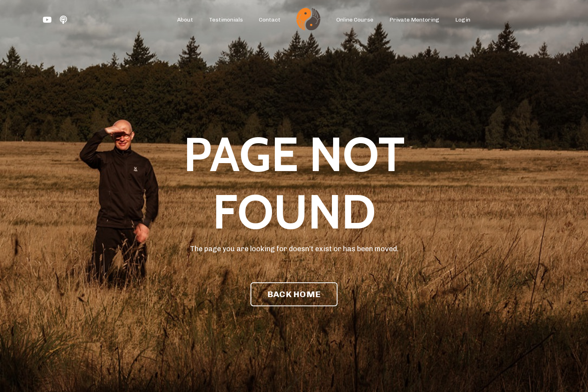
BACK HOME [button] (294, 294)
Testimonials (226, 20)
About (185, 20)
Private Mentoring (414, 20)
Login (463, 20)
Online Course (355, 20)
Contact (270, 20)
